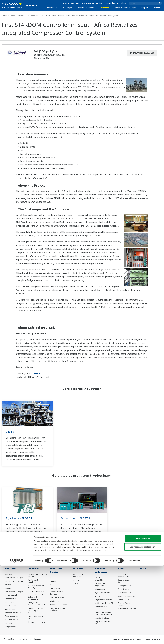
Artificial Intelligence (103, 603)
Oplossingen (67, 8)
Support (145, 8)
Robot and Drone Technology (102, 608)
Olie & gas (9, 574)
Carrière (99, 3)
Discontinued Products (127, 596)
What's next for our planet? (103, 579)
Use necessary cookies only (143, 625)
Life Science (55, 601)
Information (55, 578)
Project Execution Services (57, 593)
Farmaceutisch (11, 599)
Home (4, 16)
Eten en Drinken (11, 602)
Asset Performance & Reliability (36, 587)
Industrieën (52, 8)
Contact (156, 8)
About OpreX (100, 589)
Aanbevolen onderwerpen (126, 8)
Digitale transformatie (104, 600)
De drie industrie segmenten (102, 585)
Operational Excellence (37, 591)
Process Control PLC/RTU (76, 518)
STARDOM (36, 373)
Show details (134, 639)
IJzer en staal (10, 609)
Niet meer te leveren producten (58, 609)
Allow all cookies (143, 617)
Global (124, 3)
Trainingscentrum (125, 586)
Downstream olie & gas (14, 578)
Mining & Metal (11, 595)
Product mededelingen (59, 605)
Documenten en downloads (79, 575)
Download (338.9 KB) (142, 53)
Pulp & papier (10, 606)
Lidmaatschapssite (112, 3)
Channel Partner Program (124, 604)
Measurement (56, 585)
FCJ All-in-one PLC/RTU (19, 518)
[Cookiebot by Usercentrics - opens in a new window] (17, 639)
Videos (75, 583)
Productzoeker (124, 589)
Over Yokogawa (88, 3)
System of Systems (103, 593)
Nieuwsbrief (122, 600)
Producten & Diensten (86, 8)
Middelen (22, 16)
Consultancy (55, 588)
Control (53, 582)
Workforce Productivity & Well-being (37, 575)
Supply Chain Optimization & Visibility (37, 604)
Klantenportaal (124, 593)
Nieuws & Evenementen (71, 3)
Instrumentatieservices (127, 609)
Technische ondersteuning (124, 575)
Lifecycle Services (57, 598)
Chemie (10, 432)
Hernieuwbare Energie (14, 592)
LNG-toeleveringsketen (14, 581)
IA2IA (97, 596)
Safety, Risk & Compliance (33, 581)
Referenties (33, 16)
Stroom (8, 588)
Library (13, 16)
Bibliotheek (105, 8)
